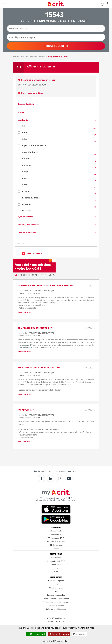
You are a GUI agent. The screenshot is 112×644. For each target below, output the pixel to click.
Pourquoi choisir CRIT (56, 561)
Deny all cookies (59, 634)
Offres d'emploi (56, 531)
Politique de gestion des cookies (56, 602)
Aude (25, 185)
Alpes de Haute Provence (34, 145)
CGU (56, 591)
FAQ (56, 572)
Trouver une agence (56, 581)
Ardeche (26, 158)
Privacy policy (62, 641)
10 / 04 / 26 (90, 368)
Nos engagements (56, 534)
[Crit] (51, 479)
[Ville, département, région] (56, 37)
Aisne (25, 132)
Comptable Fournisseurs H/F (35, 328)
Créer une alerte (34, 254)
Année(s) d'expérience (57, 225)
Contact (56, 549)
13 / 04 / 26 (90, 286)
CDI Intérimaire (56, 545)
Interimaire (56, 577)
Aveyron (26, 191)
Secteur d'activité (57, 104)
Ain (24, 126)
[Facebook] (41, 479)
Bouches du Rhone (31, 198)
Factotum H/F (26, 410)
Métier (57, 112)
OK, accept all (36, 634)
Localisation (57, 120)
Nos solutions (56, 565)
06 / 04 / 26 (90, 410)
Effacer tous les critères (31, 93)
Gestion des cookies (56, 606)
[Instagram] (60, 479)
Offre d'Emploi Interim (56, 618)
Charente (27, 211)
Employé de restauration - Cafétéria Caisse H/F (46, 286)
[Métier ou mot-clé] (56, 28)
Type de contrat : (29, 293)
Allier (25, 139)
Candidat (56, 527)
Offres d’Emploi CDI (56, 622)
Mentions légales (56, 588)
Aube (25, 178)
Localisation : (36, 291)
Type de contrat (57, 217)
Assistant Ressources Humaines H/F (39, 368)
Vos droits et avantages (56, 541)
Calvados (26, 204)
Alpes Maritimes (30, 152)
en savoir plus (24, 312)
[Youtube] (69, 479)
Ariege (25, 172)
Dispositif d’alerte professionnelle (56, 598)
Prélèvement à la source (56, 609)
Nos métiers (56, 558)
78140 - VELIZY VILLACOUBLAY (32, 85)
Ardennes (27, 165)
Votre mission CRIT (56, 538)
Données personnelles (56, 595)
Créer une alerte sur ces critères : (38, 80)
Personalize (79, 634)
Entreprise (56, 554)
